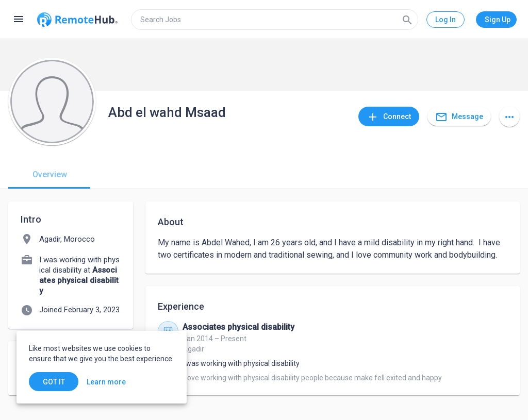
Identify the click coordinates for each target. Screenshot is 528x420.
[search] (275, 20)
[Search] (407, 20)
